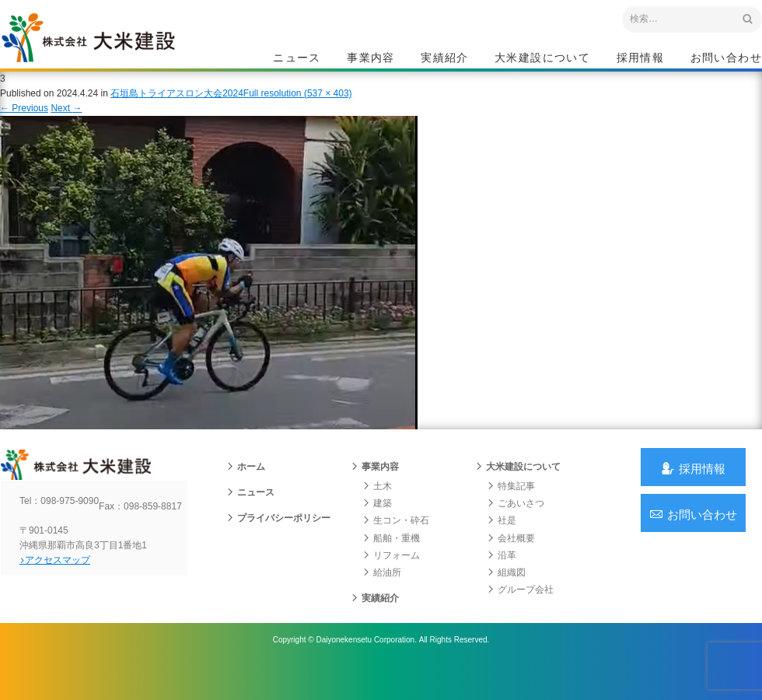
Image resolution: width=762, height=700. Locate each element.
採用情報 (641, 59)
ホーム (245, 491)
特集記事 (510, 510)
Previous (24, 123)
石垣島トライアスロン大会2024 (177, 108)
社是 (501, 544)
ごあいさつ (515, 527)
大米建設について (542, 59)
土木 (376, 510)
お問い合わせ (726, 59)
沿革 (501, 579)
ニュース (297, 59)
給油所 (381, 597)
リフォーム (390, 579)
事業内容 (371, 59)
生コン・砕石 (395, 544)
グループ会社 (519, 614)
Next (66, 123)
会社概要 (510, 562)
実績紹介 (445, 59)
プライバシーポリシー (278, 542)
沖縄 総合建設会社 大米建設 (108, 51)
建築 (376, 527)
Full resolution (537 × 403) (298, 108)
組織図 (505, 597)
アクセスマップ (66, 597)
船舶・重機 (390, 562)
